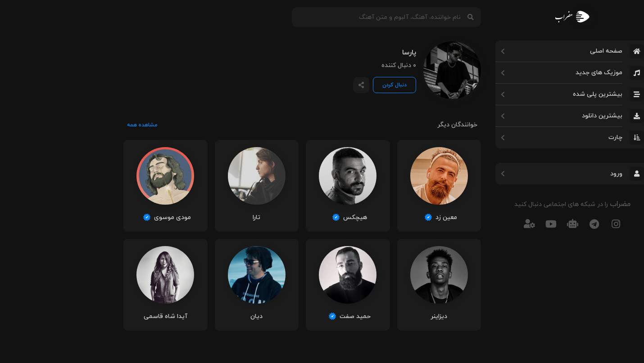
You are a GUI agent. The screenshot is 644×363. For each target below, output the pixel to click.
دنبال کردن (330, 85)
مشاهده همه (78, 125)
